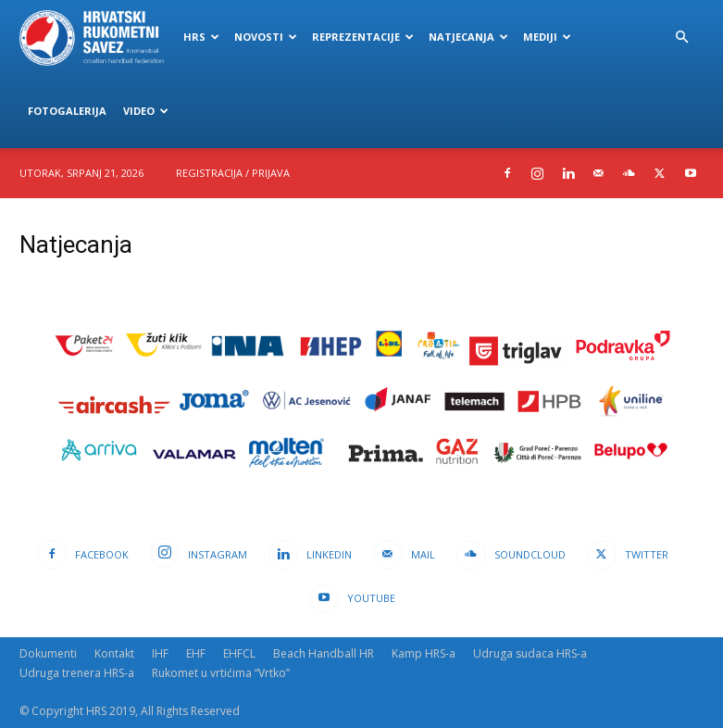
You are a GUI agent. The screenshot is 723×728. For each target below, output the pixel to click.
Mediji (547, 37)
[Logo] (98, 37)
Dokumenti (48, 653)
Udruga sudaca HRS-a (530, 653)
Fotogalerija (67, 111)
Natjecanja (468, 37)
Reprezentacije (363, 37)
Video (146, 111)
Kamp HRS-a (424, 653)
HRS (201, 37)
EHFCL (239, 653)
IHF (160, 653)
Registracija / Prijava (233, 173)
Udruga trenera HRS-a (77, 673)
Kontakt (114, 653)
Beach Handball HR (324, 653)
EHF (196, 653)
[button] (682, 38)
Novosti (266, 37)
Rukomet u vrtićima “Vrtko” (221, 673)
